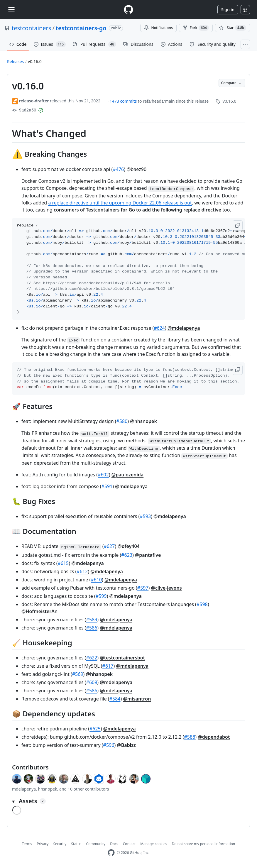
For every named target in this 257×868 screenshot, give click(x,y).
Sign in (228, 10)
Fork (196, 28)
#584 (115, 699)
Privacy (43, 844)
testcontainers (31, 28)
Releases (15, 61)
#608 (92, 682)
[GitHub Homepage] (111, 853)
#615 (63, 563)
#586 (92, 628)
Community (96, 844)
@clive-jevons (166, 588)
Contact (129, 844)
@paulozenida (127, 475)
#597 (143, 588)
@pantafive (148, 555)
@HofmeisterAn (39, 611)
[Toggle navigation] (11, 9)
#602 (103, 475)
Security (60, 844)
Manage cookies (154, 844)
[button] (238, 225)
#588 (190, 737)
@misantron (137, 699)
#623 (127, 555)
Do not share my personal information (204, 844)
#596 (109, 745)
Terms (27, 844)
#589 (92, 620)
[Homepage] (128, 10)
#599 (101, 596)
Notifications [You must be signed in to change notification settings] (158, 28)
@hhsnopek (143, 421)
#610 (96, 580)
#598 (202, 604)
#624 (159, 328)
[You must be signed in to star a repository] (233, 28)
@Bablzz (126, 745)
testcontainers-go (81, 28)
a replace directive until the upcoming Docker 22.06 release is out (120, 203)
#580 (122, 421)
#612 (82, 571)
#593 (145, 516)
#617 (108, 666)
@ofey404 (128, 546)
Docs (114, 844)
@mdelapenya (184, 328)
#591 (107, 486)
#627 (109, 546)
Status (76, 844)
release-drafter (34, 101)
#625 (95, 729)
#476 (118, 169)
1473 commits (124, 101)
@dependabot (214, 737)
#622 (92, 658)
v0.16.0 (35, 61)
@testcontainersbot (122, 658)
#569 (78, 674)
